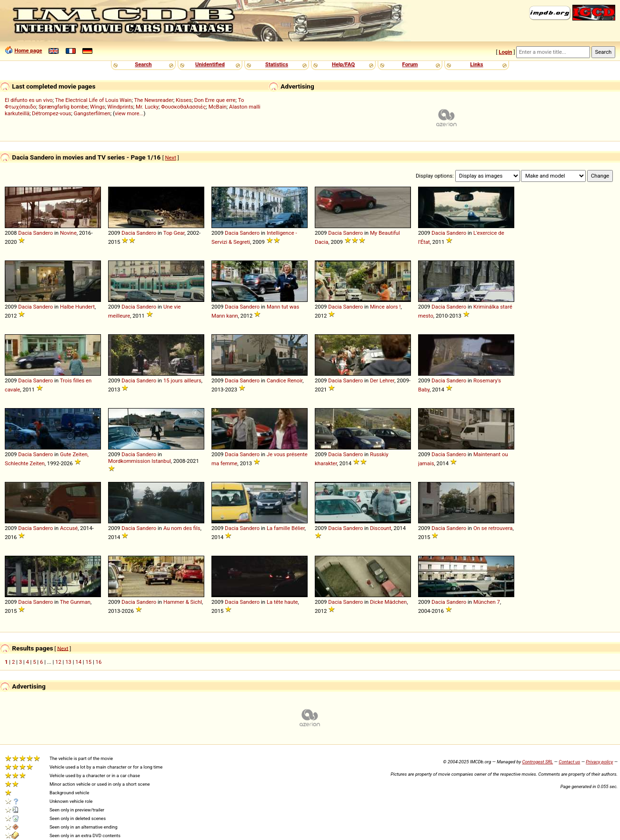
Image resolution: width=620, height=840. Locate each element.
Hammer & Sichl (183, 602)
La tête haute (282, 602)
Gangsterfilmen (92, 113)
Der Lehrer (382, 380)
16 (99, 662)
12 (58, 662)
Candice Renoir (285, 380)
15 (88, 662)
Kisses (184, 100)
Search (143, 64)
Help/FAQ (343, 64)
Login (505, 52)
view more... (129, 113)
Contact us (569, 762)
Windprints (120, 107)
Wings (97, 107)
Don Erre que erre (215, 100)
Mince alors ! (385, 307)
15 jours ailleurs (182, 380)
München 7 (487, 602)
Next (170, 158)
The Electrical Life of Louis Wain (94, 100)
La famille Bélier (286, 528)
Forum (410, 64)
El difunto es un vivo (29, 100)
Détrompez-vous (51, 113)
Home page (28, 50)
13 (68, 662)
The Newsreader (153, 100)
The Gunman (75, 602)
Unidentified (210, 64)
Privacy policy (599, 762)
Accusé (69, 528)
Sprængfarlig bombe (63, 107)
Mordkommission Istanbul (140, 461)
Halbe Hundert (77, 307)
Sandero (43, 233)
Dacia (25, 233)
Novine (68, 233)
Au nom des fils (182, 528)
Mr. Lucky (147, 107)
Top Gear (174, 233)
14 (78, 662)
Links (476, 64)
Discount (381, 528)
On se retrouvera (493, 528)
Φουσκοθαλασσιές (183, 107)
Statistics (277, 64)
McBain (218, 107)
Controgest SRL (537, 762)
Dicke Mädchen (388, 602)
